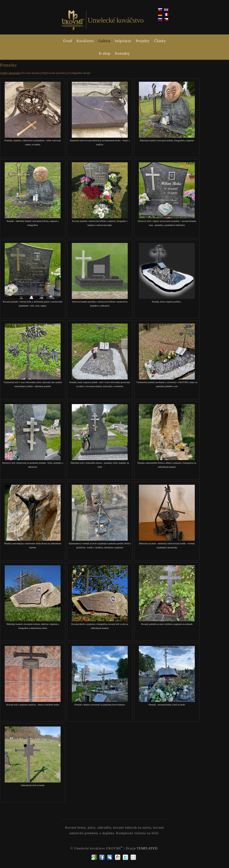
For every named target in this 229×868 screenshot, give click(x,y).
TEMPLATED (147, 848)
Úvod (68, 41)
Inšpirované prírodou (54, 73)
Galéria (104, 41)
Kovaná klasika (31, 73)
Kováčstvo (85, 41)
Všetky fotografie (10, 73)
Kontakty (123, 53)
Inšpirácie (123, 41)
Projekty (143, 41)
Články (160, 41)
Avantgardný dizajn (79, 73)
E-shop (105, 53)
